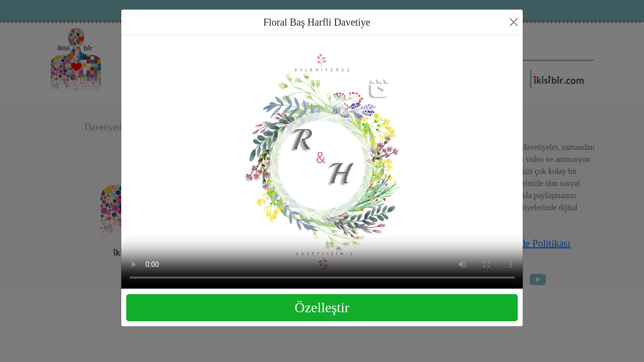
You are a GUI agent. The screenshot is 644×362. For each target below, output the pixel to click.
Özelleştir (322, 307)
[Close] (514, 22)
